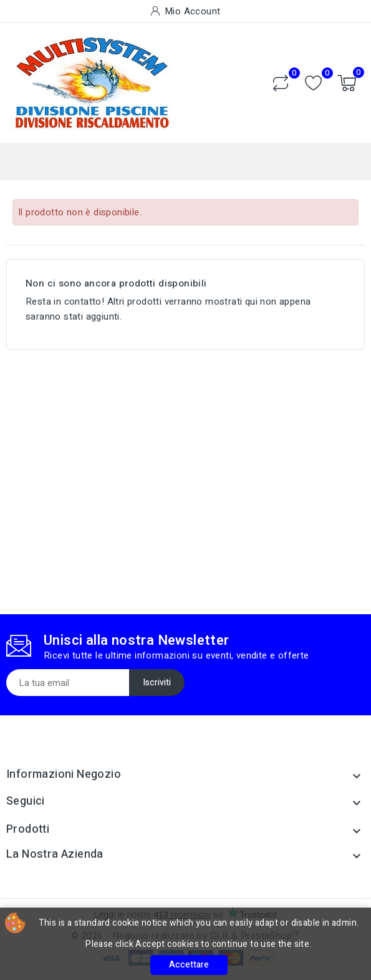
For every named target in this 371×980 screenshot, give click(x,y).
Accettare (189, 965)
